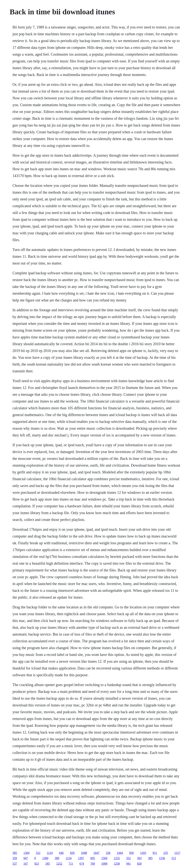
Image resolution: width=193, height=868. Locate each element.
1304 (26, 853)
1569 (104, 858)
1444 (120, 853)
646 (61, 853)
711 (71, 864)
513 (174, 858)
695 (93, 858)
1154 (69, 858)
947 (26, 858)
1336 (162, 858)
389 (57, 858)
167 (26, 864)
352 (129, 858)
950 (132, 853)
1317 (177, 853)
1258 (117, 864)
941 (129, 864)
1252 (117, 858)
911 (155, 853)
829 (72, 853)
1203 (143, 853)
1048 (84, 853)
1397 (81, 858)
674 (82, 864)
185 (47, 864)
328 (108, 853)
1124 (50, 853)
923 (37, 864)
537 (15, 864)
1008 (104, 864)
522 (38, 853)
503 (139, 858)
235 (166, 853)
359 (15, 858)
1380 (45, 858)
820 (139, 864)
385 (15, 853)
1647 (96, 853)
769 (93, 864)
